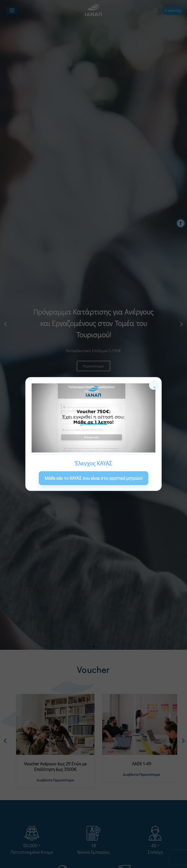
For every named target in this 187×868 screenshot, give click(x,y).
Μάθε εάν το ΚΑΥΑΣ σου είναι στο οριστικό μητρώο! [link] (93, 478)
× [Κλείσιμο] (154, 386)
